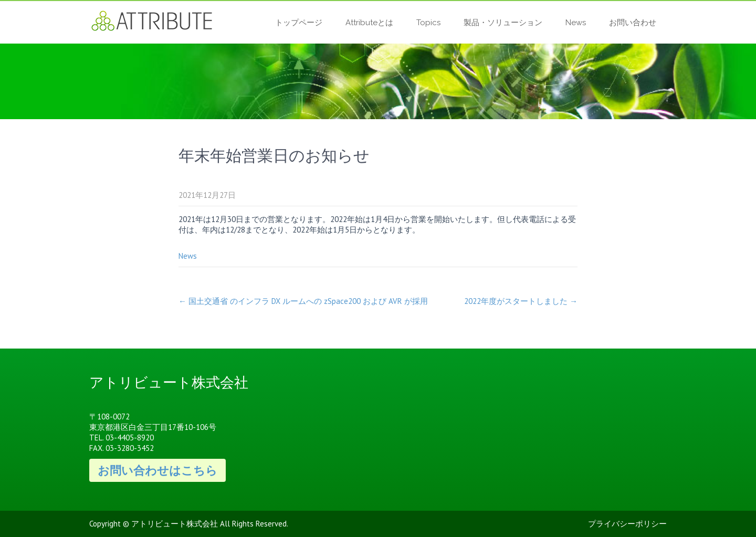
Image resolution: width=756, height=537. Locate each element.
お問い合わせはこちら (157, 470)
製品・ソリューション (503, 23)
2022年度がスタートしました (521, 301)
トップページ (299, 23)
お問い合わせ (633, 23)
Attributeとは (369, 23)
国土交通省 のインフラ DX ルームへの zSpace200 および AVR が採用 (303, 301)
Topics (428, 23)
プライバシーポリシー (627, 524)
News (576, 23)
